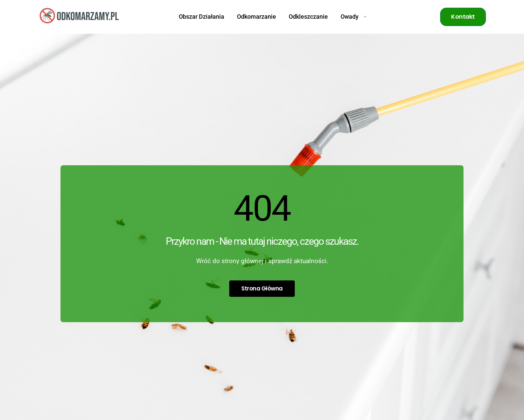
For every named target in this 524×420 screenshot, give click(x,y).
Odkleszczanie (308, 17)
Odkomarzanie (256, 17)
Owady (354, 17)
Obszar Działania (202, 17)
